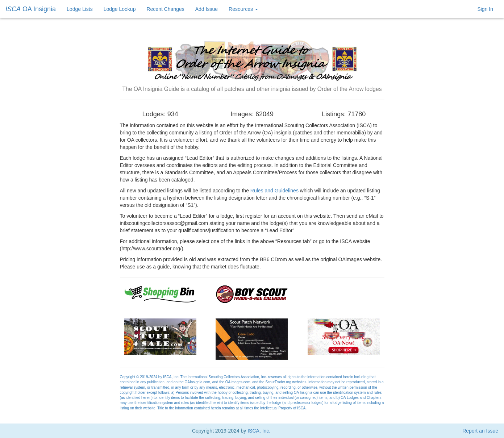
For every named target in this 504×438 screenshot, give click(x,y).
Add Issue (207, 9)
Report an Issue (480, 431)
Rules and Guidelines (274, 191)
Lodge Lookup (120, 9)
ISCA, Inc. (259, 431)
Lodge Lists (80, 9)
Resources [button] (243, 9)
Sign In (485, 9)
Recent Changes (165, 9)
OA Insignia (31, 9)
